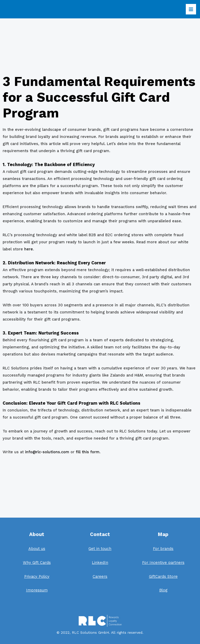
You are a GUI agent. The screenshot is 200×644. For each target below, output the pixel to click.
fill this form (88, 452)
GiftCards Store (163, 576)
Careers (100, 576)
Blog (163, 590)
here (29, 249)
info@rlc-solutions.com (47, 452)
